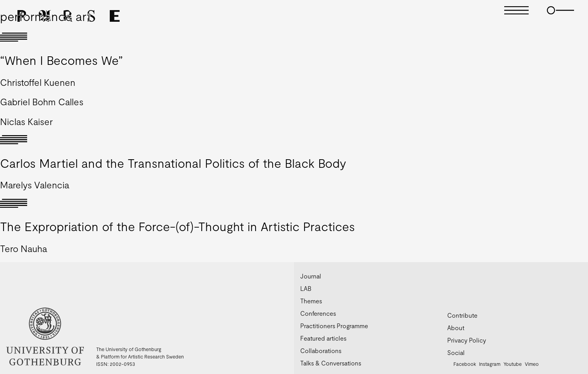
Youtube (513, 364)
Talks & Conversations (331, 363)
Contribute (462, 315)
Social (456, 352)
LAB (306, 288)
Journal (311, 276)
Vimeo (532, 364)
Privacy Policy (467, 340)
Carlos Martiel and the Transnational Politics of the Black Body (173, 163)
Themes (311, 301)
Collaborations (321, 351)
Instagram (490, 364)
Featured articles (323, 338)
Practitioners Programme (334, 326)
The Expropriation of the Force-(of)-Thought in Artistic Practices (177, 226)
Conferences (318, 313)
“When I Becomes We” (61, 60)
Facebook (465, 364)
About (456, 328)
